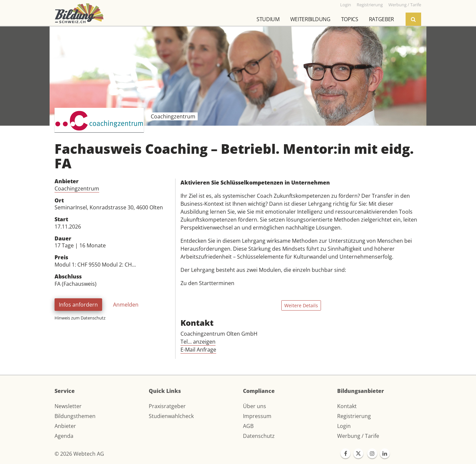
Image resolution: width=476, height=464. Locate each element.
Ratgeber (381, 19)
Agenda (64, 436)
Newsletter (68, 406)
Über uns (255, 406)
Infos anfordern (78, 305)
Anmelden (126, 305)
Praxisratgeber (167, 406)
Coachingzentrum (77, 189)
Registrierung (354, 416)
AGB (248, 426)
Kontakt (347, 406)
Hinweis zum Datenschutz (80, 318)
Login (344, 426)
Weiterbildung (310, 19)
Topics (350, 19)
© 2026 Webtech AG (79, 454)
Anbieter (65, 426)
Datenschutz (259, 436)
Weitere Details (301, 305)
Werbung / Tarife (358, 436)
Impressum (257, 416)
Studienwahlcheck (171, 416)
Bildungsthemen (75, 416)
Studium (268, 19)
